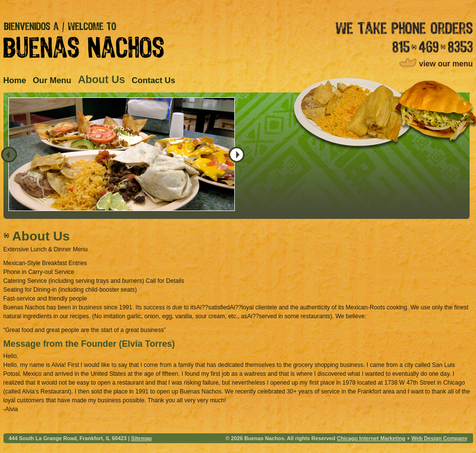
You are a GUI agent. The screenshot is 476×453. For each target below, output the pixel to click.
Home (15, 80)
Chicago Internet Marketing (371, 438)
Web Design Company (440, 438)
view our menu (446, 64)
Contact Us (153, 80)
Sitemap (141, 438)
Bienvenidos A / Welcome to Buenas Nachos (84, 40)
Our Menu (52, 80)
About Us (101, 79)
